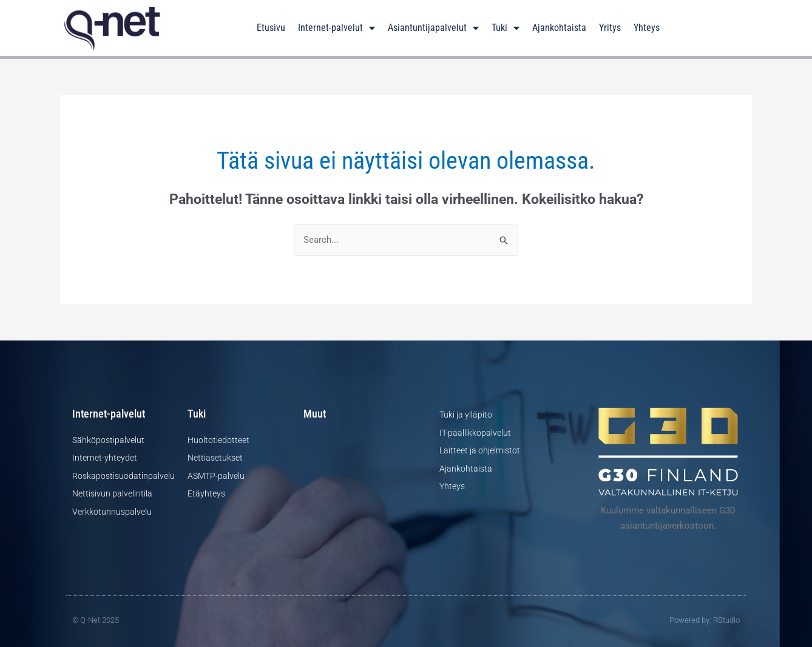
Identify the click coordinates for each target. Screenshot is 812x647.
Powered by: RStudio (705, 620)
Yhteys (647, 28)
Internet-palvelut (337, 28)
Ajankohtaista (559, 28)
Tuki (506, 28)
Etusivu (271, 28)
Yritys (610, 28)
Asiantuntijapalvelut (433, 28)
